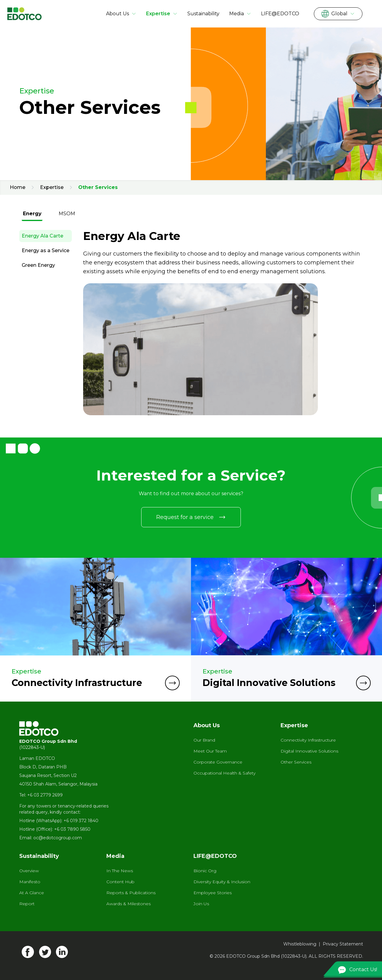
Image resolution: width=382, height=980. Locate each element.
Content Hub (120, 882)
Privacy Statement (343, 944)
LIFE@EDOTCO (280, 14)
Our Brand (204, 740)
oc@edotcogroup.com (58, 838)
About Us (121, 14)
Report (27, 904)
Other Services (296, 762)
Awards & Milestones (129, 904)
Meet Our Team (210, 751)
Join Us (201, 904)
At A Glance (32, 893)
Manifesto (30, 882)
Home (18, 187)
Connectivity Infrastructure (308, 740)
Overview (29, 871)
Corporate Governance (218, 762)
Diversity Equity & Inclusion (222, 882)
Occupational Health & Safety (224, 773)
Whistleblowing (300, 944)
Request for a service (191, 517)
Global (338, 14)
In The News (120, 871)
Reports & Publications (131, 893)
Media (240, 14)
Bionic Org (205, 871)
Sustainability (203, 14)
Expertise (162, 14)
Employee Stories (213, 893)
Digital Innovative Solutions (309, 751)
